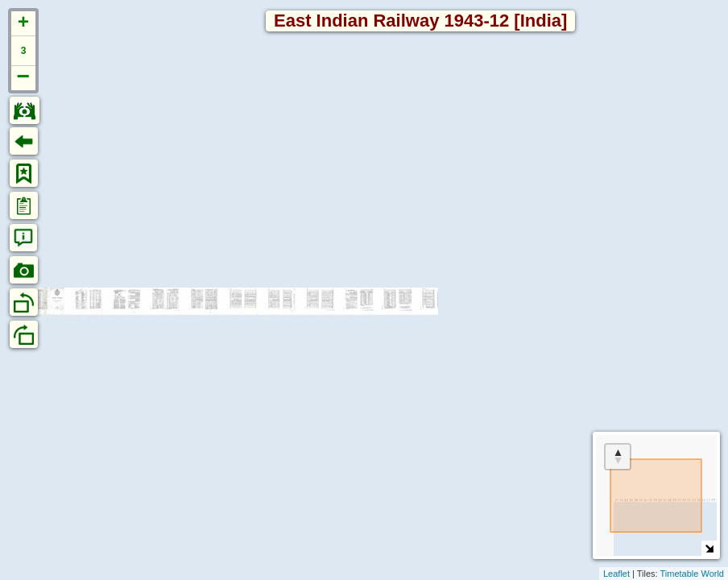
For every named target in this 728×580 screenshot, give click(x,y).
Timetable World (692, 574)
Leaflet (616, 574)
